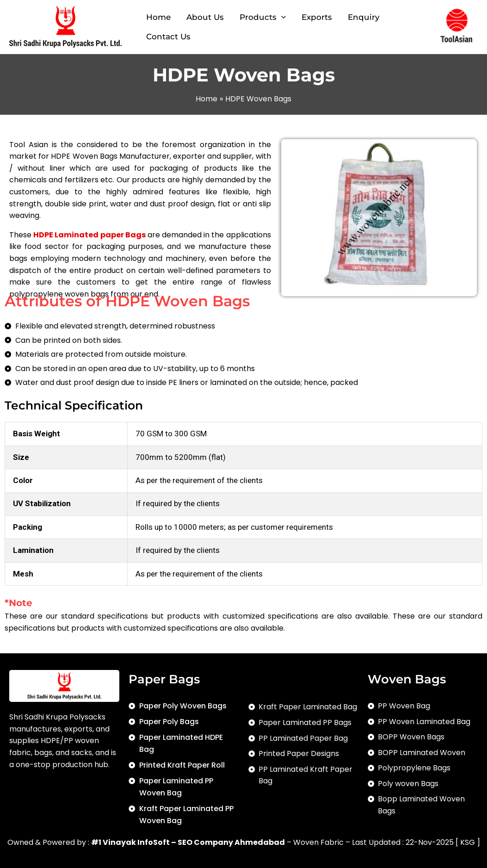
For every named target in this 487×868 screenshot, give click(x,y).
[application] (281, 17)
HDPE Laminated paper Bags (89, 235)
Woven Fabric (318, 842)
